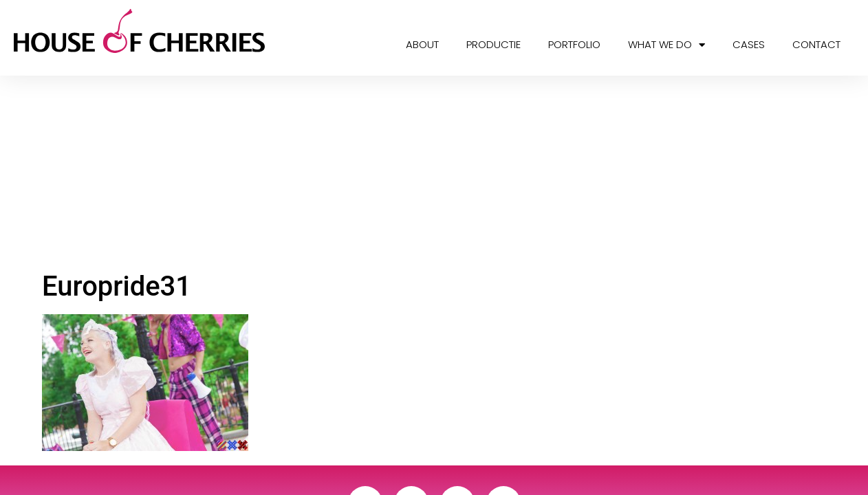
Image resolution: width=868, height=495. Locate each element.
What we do (666, 45)
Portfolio (574, 44)
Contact (816, 44)
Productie (493, 44)
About (422, 44)
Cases (749, 44)
